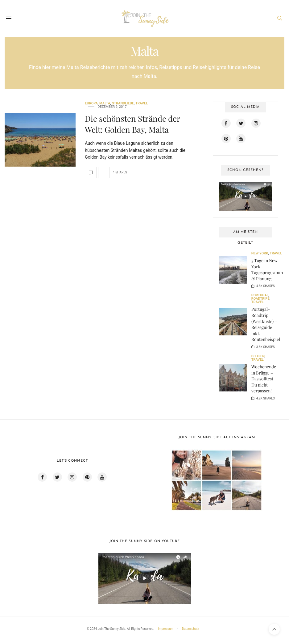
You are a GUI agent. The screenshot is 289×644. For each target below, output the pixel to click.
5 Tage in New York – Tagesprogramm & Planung (267, 269)
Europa (91, 103)
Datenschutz (191, 629)
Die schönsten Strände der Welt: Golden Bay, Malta (132, 124)
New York (260, 253)
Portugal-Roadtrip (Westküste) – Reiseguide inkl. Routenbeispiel (266, 324)
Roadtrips (260, 299)
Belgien (258, 356)
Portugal (260, 295)
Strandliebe (123, 103)
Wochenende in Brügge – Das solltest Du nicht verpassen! (264, 379)
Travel (142, 103)
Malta (105, 103)
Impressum (166, 629)
